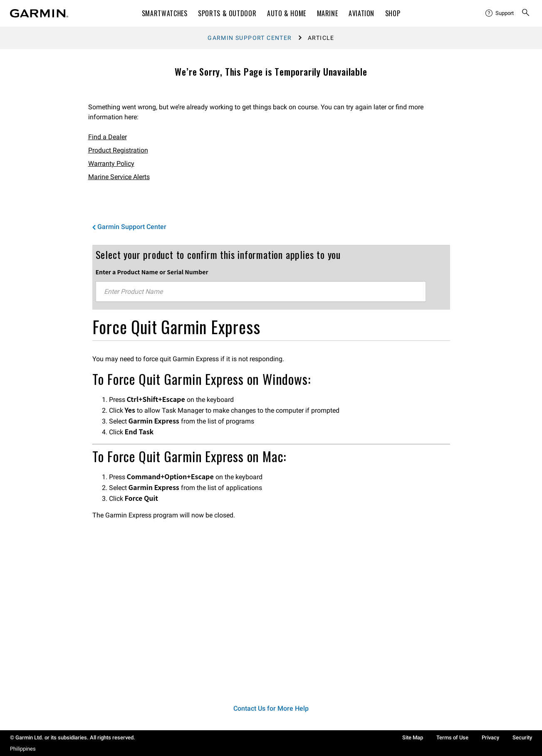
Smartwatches (165, 13)
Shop (393, 13)
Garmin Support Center (250, 38)
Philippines (23, 749)
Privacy (490, 738)
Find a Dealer (108, 137)
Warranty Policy (111, 164)
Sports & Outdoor (227, 13)
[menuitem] (500, 13)
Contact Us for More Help (271, 708)
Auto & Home (287, 13)
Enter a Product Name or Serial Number (152, 272)
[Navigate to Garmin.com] (39, 13)
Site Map (413, 738)
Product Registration (118, 150)
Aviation (361, 13)
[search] (526, 13)
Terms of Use (452, 738)
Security (522, 738)
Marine (328, 13)
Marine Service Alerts (119, 177)
